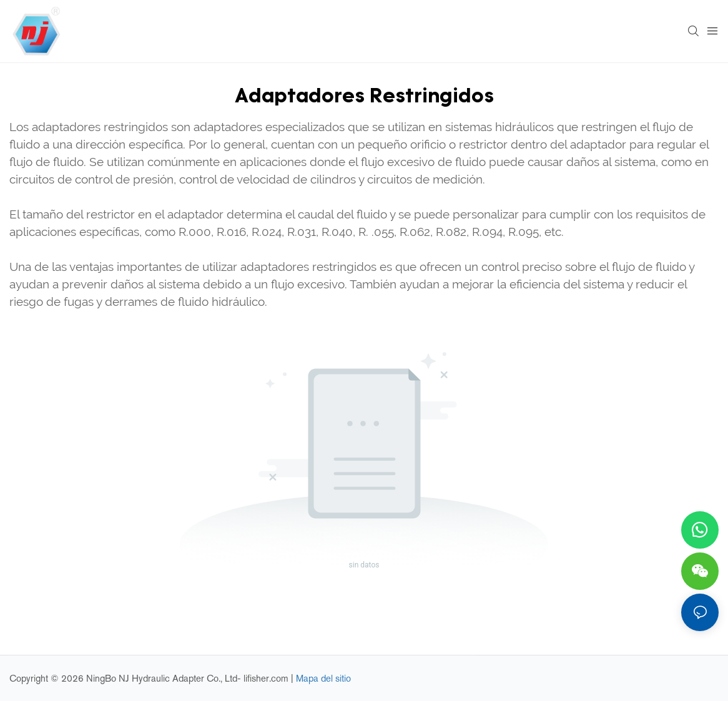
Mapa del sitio (323, 678)
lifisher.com (267, 678)
